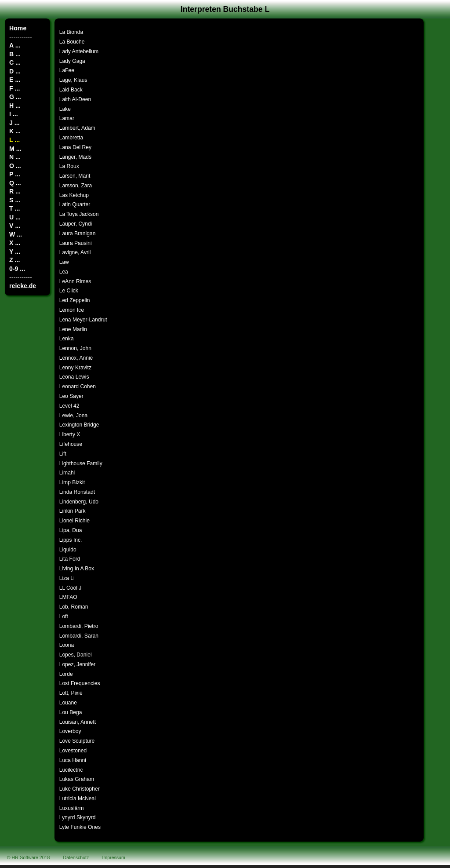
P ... (15, 174)
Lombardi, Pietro (79, 626)
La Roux (69, 166)
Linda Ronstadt (77, 492)
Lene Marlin (73, 329)
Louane (68, 703)
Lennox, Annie (76, 358)
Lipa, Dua (71, 530)
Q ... (15, 183)
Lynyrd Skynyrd (78, 817)
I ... (14, 114)
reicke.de (23, 286)
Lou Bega (71, 712)
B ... (15, 54)
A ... (15, 45)
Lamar (67, 118)
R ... (15, 191)
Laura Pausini (76, 243)
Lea (64, 272)
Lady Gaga (72, 61)
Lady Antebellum (79, 51)
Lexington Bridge (79, 425)
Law (64, 262)
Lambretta (71, 138)
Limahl (67, 473)
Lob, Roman (74, 607)
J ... (14, 123)
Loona (67, 645)
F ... (15, 88)
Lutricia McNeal (78, 799)
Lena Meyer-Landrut (83, 320)
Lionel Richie (74, 521)
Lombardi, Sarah (79, 636)
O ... (15, 166)
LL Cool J (71, 588)
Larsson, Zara (76, 186)
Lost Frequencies (80, 683)
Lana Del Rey (75, 147)
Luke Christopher (80, 789)
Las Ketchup (74, 195)
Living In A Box (77, 569)
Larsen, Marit (75, 176)
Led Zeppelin (75, 300)
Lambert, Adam (77, 128)
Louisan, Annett (78, 722)
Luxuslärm (72, 808)
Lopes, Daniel (76, 655)
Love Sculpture (77, 741)
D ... (15, 71)
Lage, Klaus (73, 80)
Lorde (66, 674)
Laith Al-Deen (75, 99)
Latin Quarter (75, 204)
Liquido (68, 550)
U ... (15, 217)
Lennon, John (75, 348)
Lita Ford (70, 559)
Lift (63, 454)
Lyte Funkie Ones (80, 827)
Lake (65, 109)
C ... (15, 62)
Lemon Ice (72, 310)
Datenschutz (76, 857)
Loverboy (70, 731)
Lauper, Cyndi (76, 224)
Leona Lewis (74, 377)
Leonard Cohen (78, 387)
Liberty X (70, 434)
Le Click (69, 291)
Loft (64, 616)
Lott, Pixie (71, 693)
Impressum (114, 857)
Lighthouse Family (81, 463)
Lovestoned (73, 751)
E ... (15, 80)
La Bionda (71, 32)
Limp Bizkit (72, 482)
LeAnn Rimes (75, 281)
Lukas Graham (77, 779)
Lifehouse (71, 444)
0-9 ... (17, 269)
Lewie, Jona (74, 416)
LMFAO (68, 597)
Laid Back (71, 90)
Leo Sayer (71, 396)
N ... (15, 157)
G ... (15, 97)
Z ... (15, 260)
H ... (15, 106)
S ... (15, 200)
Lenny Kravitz (75, 368)
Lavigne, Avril (75, 252)
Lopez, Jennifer (78, 664)
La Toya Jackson (79, 214)
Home (18, 28)
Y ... (15, 252)
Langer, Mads (75, 157)
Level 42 (69, 406)
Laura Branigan (78, 233)
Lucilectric (71, 770)
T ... (15, 208)
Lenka (67, 339)
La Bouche (72, 42)
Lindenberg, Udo (79, 502)
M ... (15, 149)
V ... (15, 226)
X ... (15, 243)
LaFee (67, 70)
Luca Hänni (73, 760)
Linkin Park (73, 511)
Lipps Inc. (71, 540)
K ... (15, 131)
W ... (16, 234)
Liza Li (67, 578)
